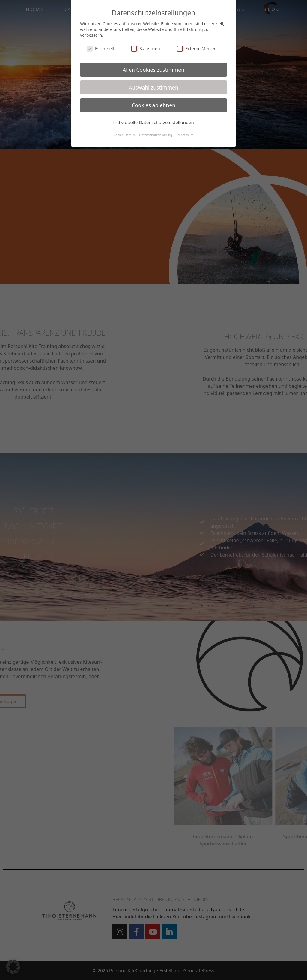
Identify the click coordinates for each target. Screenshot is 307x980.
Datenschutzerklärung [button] (156, 135)
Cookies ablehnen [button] (153, 105)
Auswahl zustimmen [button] (153, 87)
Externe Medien (197, 49)
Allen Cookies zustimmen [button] (153, 70)
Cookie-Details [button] (124, 135)
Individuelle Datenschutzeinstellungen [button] (153, 122)
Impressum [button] (185, 135)
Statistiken (146, 49)
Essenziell (100, 49)
